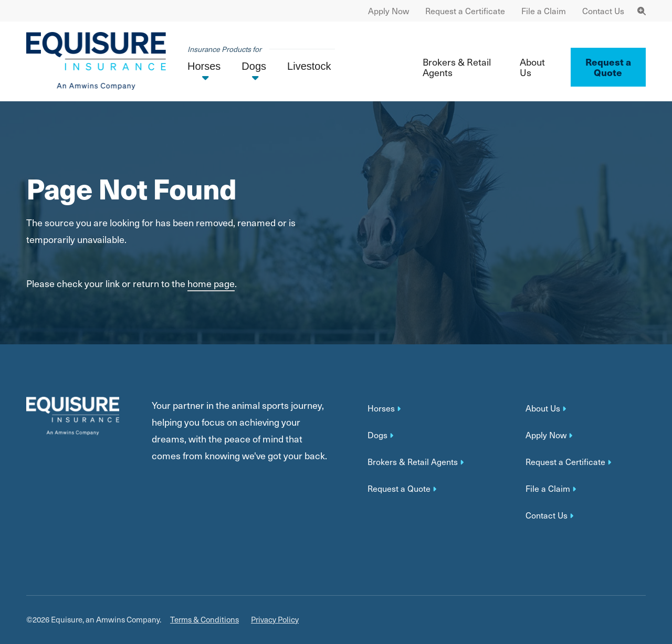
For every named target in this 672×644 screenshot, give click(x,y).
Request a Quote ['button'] (608, 67)
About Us (532, 67)
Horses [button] (204, 66)
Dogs (377, 435)
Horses (381, 408)
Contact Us (603, 11)
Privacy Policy (275, 620)
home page (211, 283)
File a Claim (544, 11)
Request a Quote (399, 489)
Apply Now (388, 11)
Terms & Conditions (204, 620)
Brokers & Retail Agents (457, 67)
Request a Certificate (465, 11)
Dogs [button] (254, 66)
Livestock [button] (309, 66)
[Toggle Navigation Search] (642, 11)
